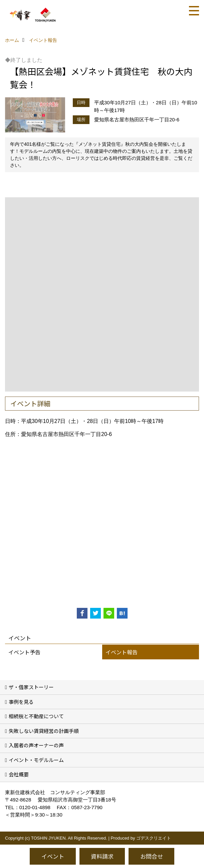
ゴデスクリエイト (154, 838)
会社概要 (19, 774)
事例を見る (21, 702)
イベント (53, 856)
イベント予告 (24, 652)
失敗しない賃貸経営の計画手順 (44, 731)
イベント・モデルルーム (36, 760)
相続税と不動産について (36, 716)
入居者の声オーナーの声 (36, 745)
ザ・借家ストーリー (31, 687)
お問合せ (152, 856)
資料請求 (102, 856)
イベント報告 (122, 652)
